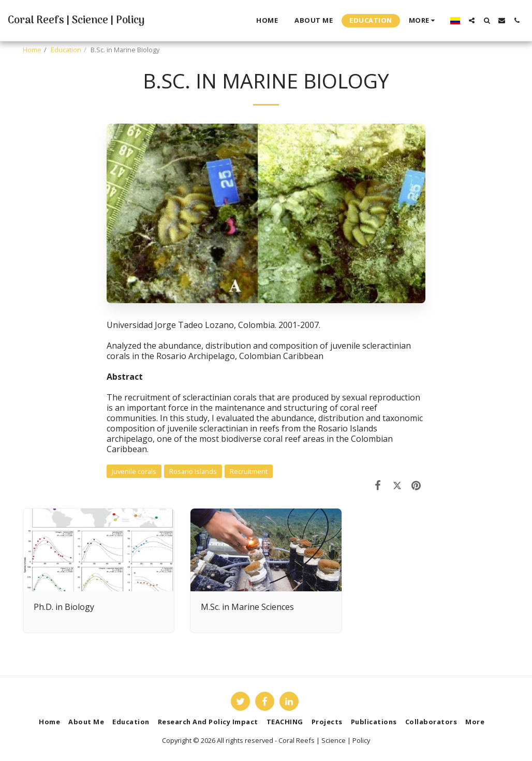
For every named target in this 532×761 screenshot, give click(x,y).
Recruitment (249, 471)
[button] (472, 20)
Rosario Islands (193, 471)
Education (66, 50)
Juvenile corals (134, 471)
